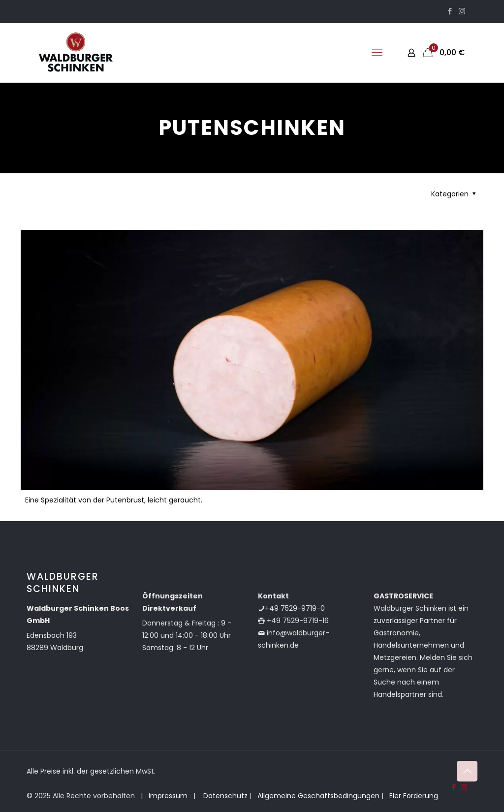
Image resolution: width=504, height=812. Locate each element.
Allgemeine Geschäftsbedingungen (318, 796)
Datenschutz (224, 796)
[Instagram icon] (462, 11)
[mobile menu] (377, 53)
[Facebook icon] (450, 11)
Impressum (168, 796)
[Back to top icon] (467, 771)
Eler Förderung (414, 796)
